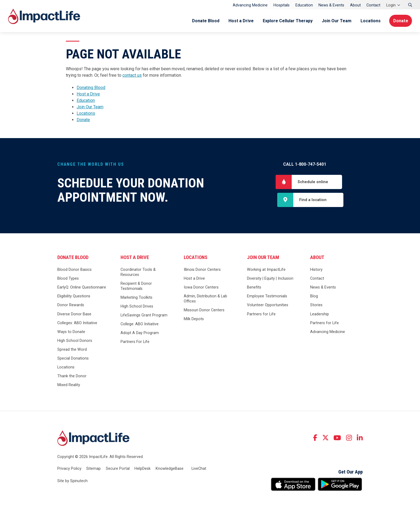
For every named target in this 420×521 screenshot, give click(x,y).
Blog (314, 297)
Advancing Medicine (250, 5)
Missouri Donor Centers (204, 311)
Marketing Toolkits (136, 298)
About (355, 5)
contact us (132, 75)
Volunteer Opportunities (268, 306)
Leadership (320, 314)
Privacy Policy (69, 469)
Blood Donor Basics (74, 270)
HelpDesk (142, 469)
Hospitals (282, 5)
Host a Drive (240, 21)
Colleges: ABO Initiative (77, 323)
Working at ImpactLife (266, 270)
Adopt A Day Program (140, 333)
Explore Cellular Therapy (287, 21)
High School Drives (137, 307)
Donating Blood (91, 88)
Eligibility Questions (74, 297)
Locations (370, 21)
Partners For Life (135, 342)
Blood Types (68, 279)
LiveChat (199, 469)
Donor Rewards (71, 306)
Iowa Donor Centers (201, 288)
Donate (400, 21)
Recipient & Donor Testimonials (136, 287)
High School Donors (75, 341)
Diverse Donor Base (74, 314)
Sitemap (93, 469)
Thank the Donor (72, 377)
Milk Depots (194, 319)
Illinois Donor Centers (202, 270)
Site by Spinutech (72, 481)
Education (304, 5)
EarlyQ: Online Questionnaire (82, 288)
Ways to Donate (71, 332)
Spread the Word (72, 350)
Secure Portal (118, 469)
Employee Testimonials (267, 297)
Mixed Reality (69, 385)
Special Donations (73, 359)
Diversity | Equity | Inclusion (270, 279)
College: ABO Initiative (140, 325)
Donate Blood (205, 21)
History (316, 270)
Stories (316, 306)
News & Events (331, 5)
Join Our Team (335, 21)
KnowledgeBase (170, 469)
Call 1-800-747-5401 (305, 164)
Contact (373, 5)
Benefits (254, 288)
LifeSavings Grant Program (144, 316)
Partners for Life (261, 314)
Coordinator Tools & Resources (138, 273)
